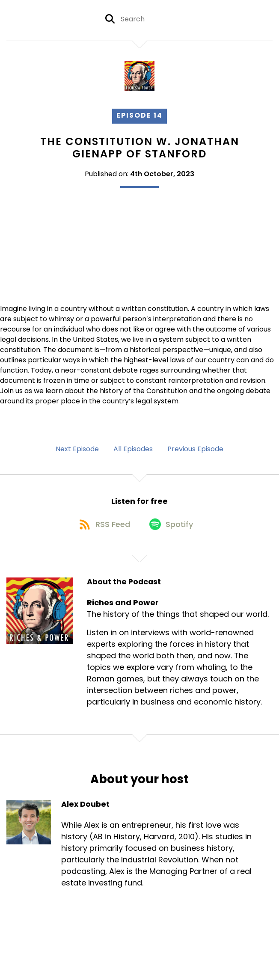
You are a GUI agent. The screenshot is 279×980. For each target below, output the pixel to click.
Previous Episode (195, 449)
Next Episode (77, 449)
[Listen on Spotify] (172, 529)
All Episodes (133, 449)
